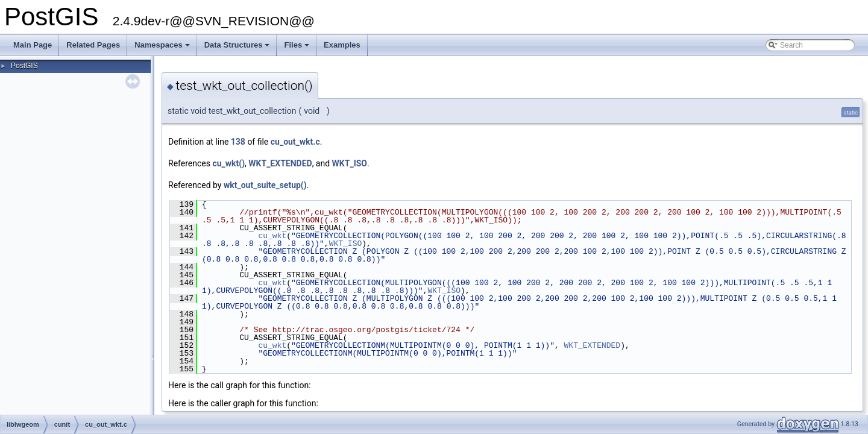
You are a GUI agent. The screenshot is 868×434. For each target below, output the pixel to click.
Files (297, 48)
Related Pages (93, 45)
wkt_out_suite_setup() (265, 185)
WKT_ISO (350, 163)
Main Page (33, 45)
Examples (342, 45)
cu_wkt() (228, 163)
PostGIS (24, 66)
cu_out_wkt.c (295, 142)
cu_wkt (272, 236)
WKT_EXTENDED (280, 163)
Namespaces (163, 48)
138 (238, 142)
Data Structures (238, 48)
